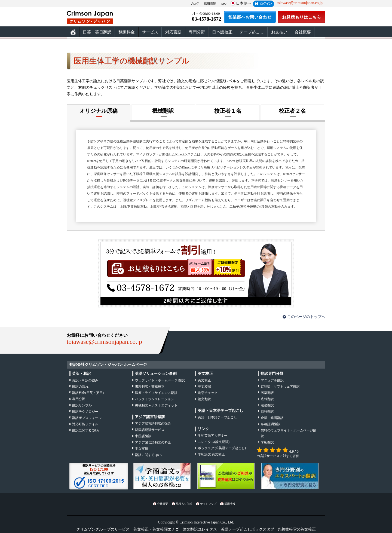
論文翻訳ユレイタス (200, 529)
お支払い (279, 32)
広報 (267, 399)
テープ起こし (252, 32)
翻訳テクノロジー (85, 412)
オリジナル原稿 (99, 111)
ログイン (266, 4)
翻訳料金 (127, 32)
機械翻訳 (163, 111)
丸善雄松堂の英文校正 (297, 529)
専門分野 (197, 32)
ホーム (73, 32)
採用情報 (210, 4)
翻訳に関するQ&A (86, 430)
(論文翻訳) (214, 442)
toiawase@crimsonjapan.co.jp (104, 342)
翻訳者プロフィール (87, 418)
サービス (150, 32)
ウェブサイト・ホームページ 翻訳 (160, 380)
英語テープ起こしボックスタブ (247, 529)
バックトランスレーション (155, 399)
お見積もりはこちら (302, 17)
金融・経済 (272, 418)
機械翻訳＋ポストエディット (156, 405)
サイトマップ (208, 504)
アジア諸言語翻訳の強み (153, 424)
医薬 (267, 393)
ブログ (195, 4)
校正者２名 (292, 111)
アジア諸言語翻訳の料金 (153, 442)
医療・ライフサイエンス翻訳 (156, 393)
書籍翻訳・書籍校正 (150, 387)
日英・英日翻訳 (97, 32)
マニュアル (272, 380)
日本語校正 (222, 32)
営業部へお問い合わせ (250, 17)
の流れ (80, 387)
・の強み (85, 380)
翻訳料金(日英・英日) (88, 393)
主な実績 (142, 449)
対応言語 (173, 32)
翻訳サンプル (82, 405)
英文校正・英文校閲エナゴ (156, 529)
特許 (267, 412)
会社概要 (303, 32)
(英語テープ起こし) (222, 448)
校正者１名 (228, 111)
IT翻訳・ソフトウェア (280, 387)
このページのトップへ (306, 317)
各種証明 (271, 424)
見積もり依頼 (184, 504)
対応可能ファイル (85, 424)
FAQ (223, 4)
